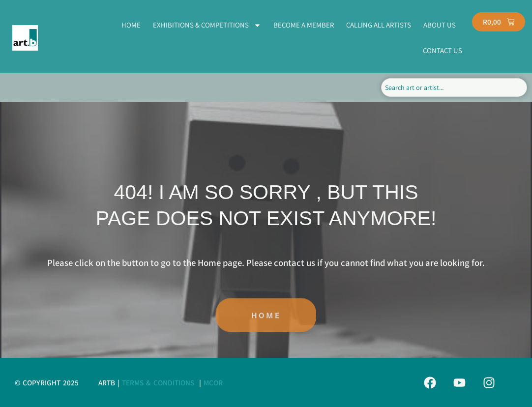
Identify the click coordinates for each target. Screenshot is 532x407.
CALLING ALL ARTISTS (379, 25)
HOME (131, 25)
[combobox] (454, 87)
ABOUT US (440, 25)
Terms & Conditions (158, 382)
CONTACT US (443, 50)
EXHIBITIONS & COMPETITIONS (207, 25)
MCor (213, 382)
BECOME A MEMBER (304, 25)
